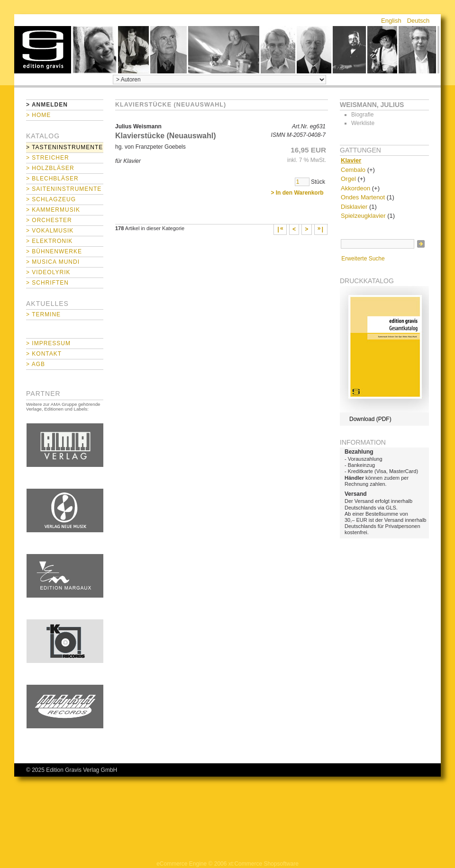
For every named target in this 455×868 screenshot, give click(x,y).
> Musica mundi (53, 262)
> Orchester (49, 220)
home (43, 50)
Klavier (351, 160)
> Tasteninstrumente (64, 147)
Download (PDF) (370, 419)
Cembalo (353, 170)
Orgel (348, 179)
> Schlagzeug (51, 199)
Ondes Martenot (363, 197)
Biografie (362, 115)
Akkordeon (355, 188)
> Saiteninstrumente (64, 189)
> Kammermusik (53, 210)
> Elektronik (49, 241)
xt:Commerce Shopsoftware (264, 864)
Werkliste (363, 123)
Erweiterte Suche (363, 259)
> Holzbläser (50, 168)
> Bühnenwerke (54, 251)
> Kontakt (44, 354)
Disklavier (354, 207)
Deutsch (419, 21)
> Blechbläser (52, 179)
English (391, 21)
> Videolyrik (48, 272)
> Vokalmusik (50, 231)
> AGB (36, 364)
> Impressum (48, 343)
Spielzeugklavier (363, 216)
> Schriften (47, 283)
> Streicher (48, 158)
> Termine (43, 314)
